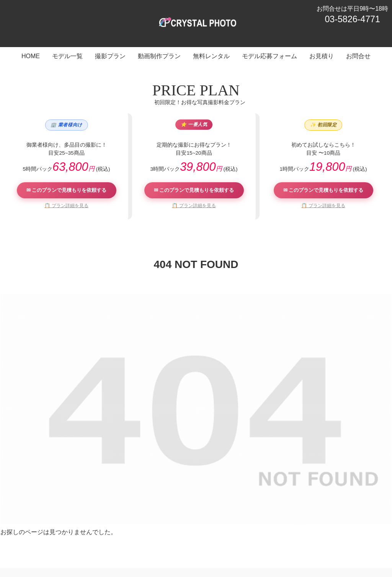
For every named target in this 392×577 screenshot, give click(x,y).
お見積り (298, 541)
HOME (62, 541)
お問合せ (327, 541)
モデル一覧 (91, 541)
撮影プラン (126, 541)
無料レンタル (208, 541)
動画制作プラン (165, 541)
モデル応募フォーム (256, 541)
